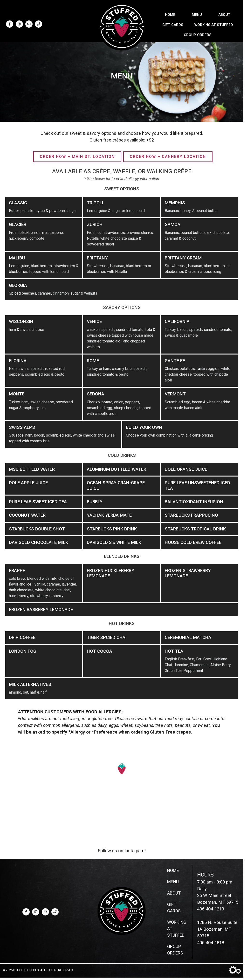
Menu (197, 14)
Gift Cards (173, 24)
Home (170, 14)
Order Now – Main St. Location (77, 157)
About (224, 14)
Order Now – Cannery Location (168, 157)
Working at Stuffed (214, 24)
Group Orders (198, 34)
